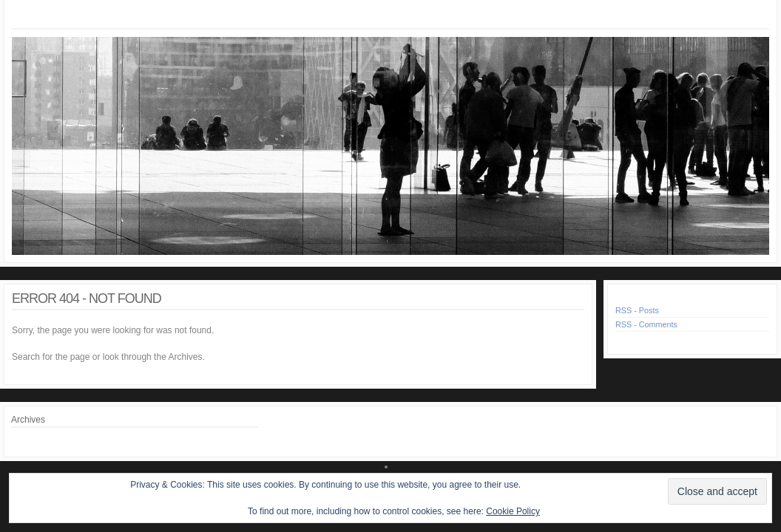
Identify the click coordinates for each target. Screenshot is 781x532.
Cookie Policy (513, 511)
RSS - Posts (637, 310)
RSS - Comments (646, 324)
